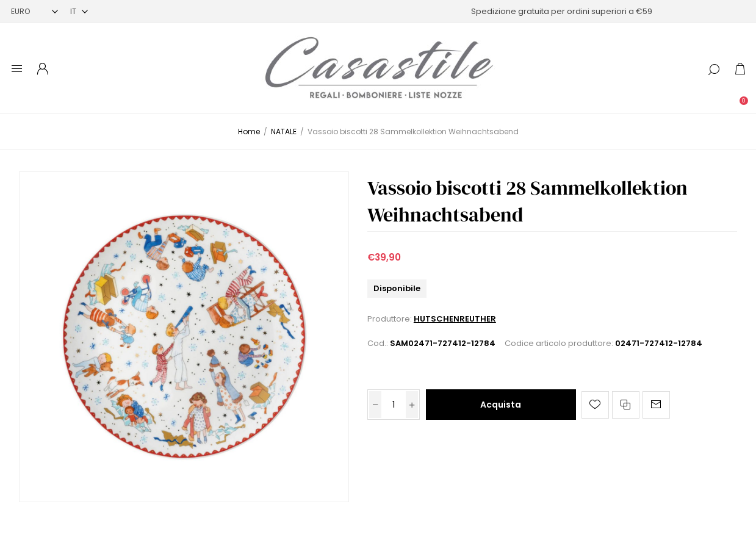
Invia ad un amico (656, 405)
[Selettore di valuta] (34, 11)
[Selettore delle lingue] (79, 11)
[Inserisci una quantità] (394, 405)
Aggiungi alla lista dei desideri (595, 405)
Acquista (501, 405)
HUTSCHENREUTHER (455, 319)
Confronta (626, 405)
